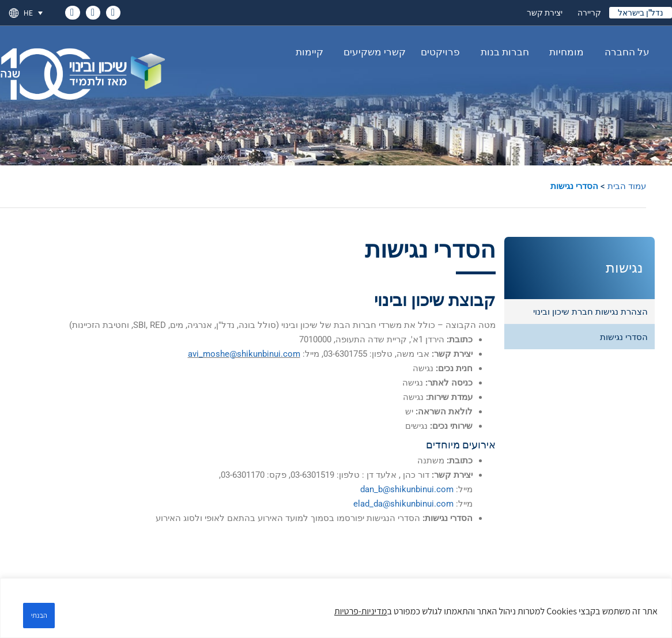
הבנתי (49, 616)
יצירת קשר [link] (545, 13)
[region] (336, 612)
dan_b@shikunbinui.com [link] (407, 489)
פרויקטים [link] (440, 52)
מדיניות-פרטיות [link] (360, 615)
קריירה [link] (589, 13)
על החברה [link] (624, 52)
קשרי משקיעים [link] (372, 52)
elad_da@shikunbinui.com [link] (403, 504)
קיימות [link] (309, 52)
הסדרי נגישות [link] (624, 337)
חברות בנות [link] (502, 52)
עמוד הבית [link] (627, 186)
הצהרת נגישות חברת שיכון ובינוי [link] (590, 312)
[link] (72, 11)
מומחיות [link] (564, 52)
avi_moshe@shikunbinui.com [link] (244, 354)
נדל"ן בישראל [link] (641, 13)
